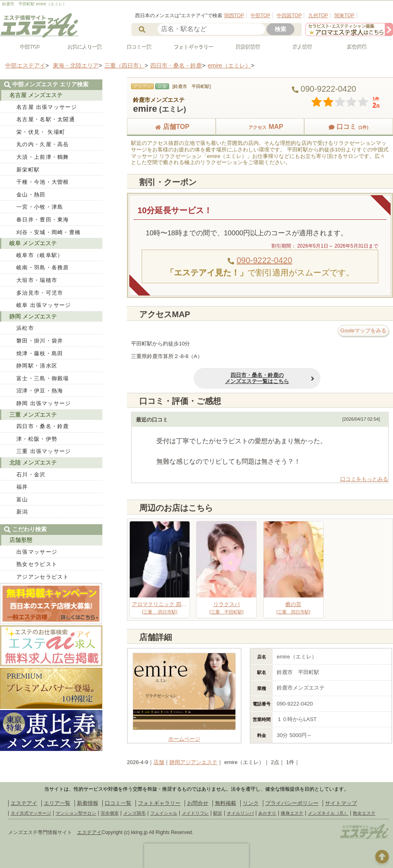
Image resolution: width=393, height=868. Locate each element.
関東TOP (344, 16)
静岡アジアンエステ (193, 762)
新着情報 (88, 803)
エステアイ (24, 803)
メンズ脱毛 (134, 813)
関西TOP (234, 16)
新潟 (22, 512)
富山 (22, 499)
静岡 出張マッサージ (44, 403)
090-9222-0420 (264, 260)
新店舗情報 (245, 47)
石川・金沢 (31, 475)
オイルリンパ (240, 813)
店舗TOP (171, 127)
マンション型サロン (76, 813)
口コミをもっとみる (364, 479)
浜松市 (25, 328)
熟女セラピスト (37, 564)
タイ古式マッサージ (31, 813)
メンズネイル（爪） (328, 813)
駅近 (218, 813)
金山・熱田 (31, 195)
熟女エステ (364, 813)
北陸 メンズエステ (33, 462)
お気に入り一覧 (81, 47)
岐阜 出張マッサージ (44, 305)
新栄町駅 (28, 170)
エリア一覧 (57, 803)
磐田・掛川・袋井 (40, 341)
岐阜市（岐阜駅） (40, 255)
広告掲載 (354, 47)
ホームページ (184, 736)
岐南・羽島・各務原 (43, 267)
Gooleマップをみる (363, 330)
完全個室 (110, 813)
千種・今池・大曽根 (43, 182)
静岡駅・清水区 (37, 366)
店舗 (159, 762)
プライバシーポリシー (292, 803)
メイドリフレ (195, 813)
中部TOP (260, 16)
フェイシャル (164, 813)
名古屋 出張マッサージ (47, 107)
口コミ (348, 127)
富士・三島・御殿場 (43, 378)
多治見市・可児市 (40, 293)
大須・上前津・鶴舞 (43, 157)
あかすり (267, 813)
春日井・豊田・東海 (43, 220)
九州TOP (318, 16)
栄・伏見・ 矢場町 (41, 132)
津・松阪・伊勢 (37, 439)
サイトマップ (341, 803)
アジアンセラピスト (43, 577)
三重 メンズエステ (33, 415)
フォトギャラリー (190, 47)
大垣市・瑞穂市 (37, 280)
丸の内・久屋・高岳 (43, 144)
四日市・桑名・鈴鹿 (43, 426)
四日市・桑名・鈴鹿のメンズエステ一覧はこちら (225, 378)
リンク (251, 803)
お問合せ (198, 803)
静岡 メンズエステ (33, 316)
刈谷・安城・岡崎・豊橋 (49, 232)
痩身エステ (292, 813)
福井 (22, 487)
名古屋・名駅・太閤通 (46, 119)
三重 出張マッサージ (44, 451)
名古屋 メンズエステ (36, 95)
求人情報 (299, 47)
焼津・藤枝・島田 (40, 353)
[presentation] (196, 856)
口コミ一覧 (136, 47)
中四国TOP (289, 16)
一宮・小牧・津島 (40, 207)
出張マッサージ (37, 552)
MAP (260, 127)
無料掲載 (226, 803)
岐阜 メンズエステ (33, 243)
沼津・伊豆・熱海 (40, 391)
